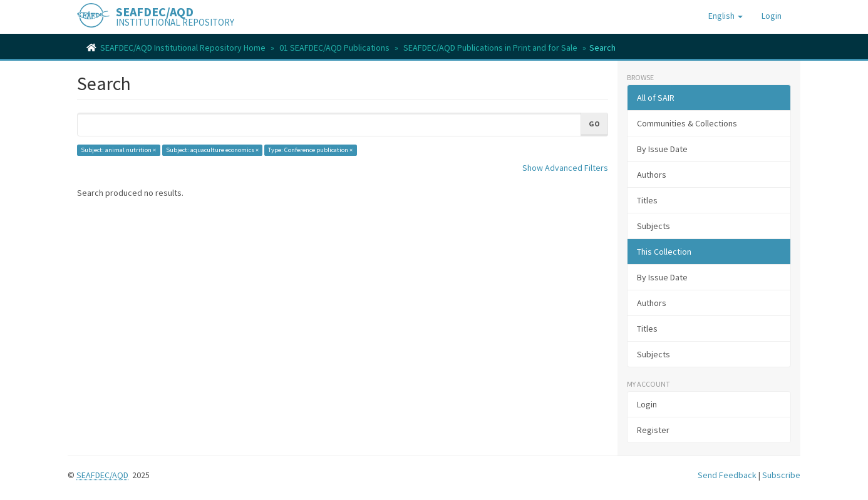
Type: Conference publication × (310, 150)
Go (594, 124)
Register (653, 430)
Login (647, 404)
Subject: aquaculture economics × (212, 150)
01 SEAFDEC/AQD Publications (334, 48)
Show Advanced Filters (565, 168)
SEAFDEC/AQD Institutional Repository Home (183, 48)
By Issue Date (662, 149)
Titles (647, 200)
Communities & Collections (687, 123)
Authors (652, 175)
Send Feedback (727, 475)
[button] (726, 16)
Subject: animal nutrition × (118, 150)
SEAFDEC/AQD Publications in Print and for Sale (490, 48)
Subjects (654, 226)
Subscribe (781, 475)
